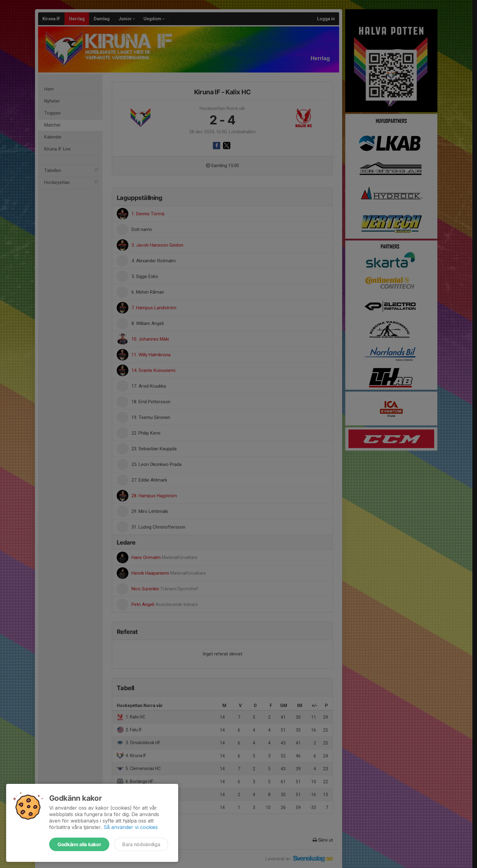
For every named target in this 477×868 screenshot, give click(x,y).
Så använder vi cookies (131, 827)
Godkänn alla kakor (79, 844)
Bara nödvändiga (141, 844)
